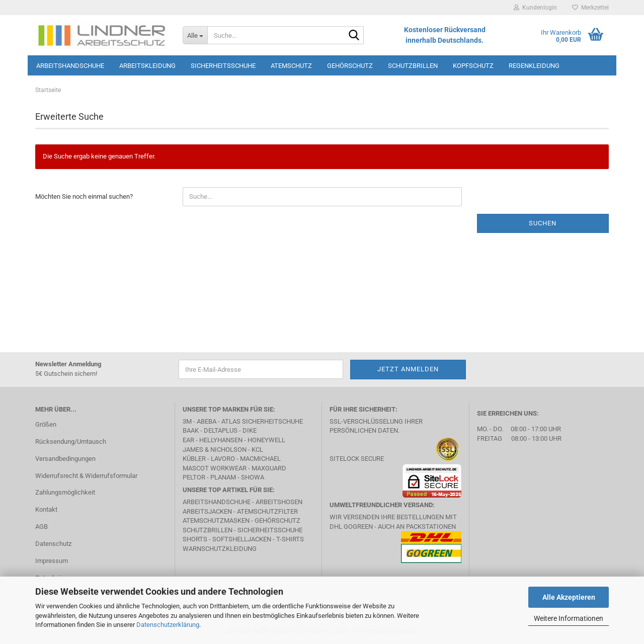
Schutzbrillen (413, 66)
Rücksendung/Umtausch (71, 441)
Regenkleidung (534, 66)
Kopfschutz (473, 66)
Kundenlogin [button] (535, 8)
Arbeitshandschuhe (70, 66)
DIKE (250, 430)
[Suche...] (195, 35)
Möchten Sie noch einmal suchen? (84, 196)
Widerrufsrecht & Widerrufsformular (86, 476)
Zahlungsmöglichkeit (65, 492)
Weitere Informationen (569, 618)
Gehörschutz (350, 66)
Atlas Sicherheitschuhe (262, 421)
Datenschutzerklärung (168, 625)
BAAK (191, 430)
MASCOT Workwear (215, 468)
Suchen (543, 223)
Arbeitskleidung (147, 66)
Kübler (194, 459)
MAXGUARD (269, 468)
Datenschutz (53, 544)
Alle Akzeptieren (569, 597)
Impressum (52, 561)
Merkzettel (590, 8)
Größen (46, 424)
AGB (42, 527)
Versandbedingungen (65, 459)
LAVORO (223, 459)
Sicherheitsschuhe (223, 66)
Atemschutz (291, 66)
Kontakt (46, 509)
